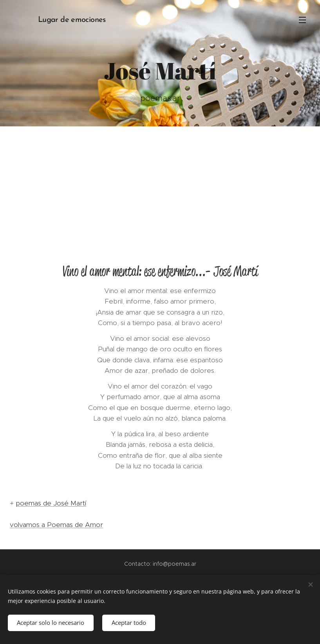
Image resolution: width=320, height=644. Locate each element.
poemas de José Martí (51, 503)
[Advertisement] (160, 185)
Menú (302, 20)
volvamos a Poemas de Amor (56, 525)
